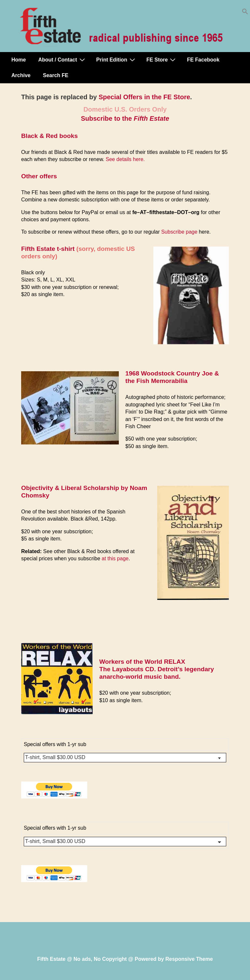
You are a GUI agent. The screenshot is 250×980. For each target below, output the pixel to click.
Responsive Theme (189, 959)
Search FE (56, 75)
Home (19, 60)
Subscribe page (179, 232)
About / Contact (62, 60)
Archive (21, 75)
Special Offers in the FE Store (144, 97)
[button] (245, 13)
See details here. (125, 159)
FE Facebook (203, 60)
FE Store (162, 60)
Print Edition (117, 60)
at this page (115, 558)
